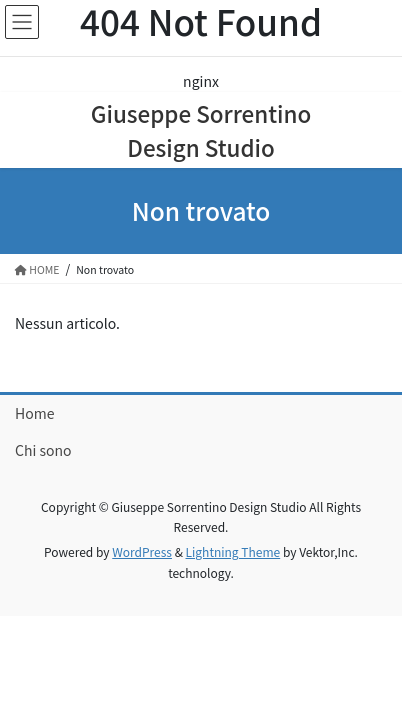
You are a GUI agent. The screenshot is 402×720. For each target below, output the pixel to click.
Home (34, 413)
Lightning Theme (233, 551)
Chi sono (43, 450)
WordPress (142, 551)
